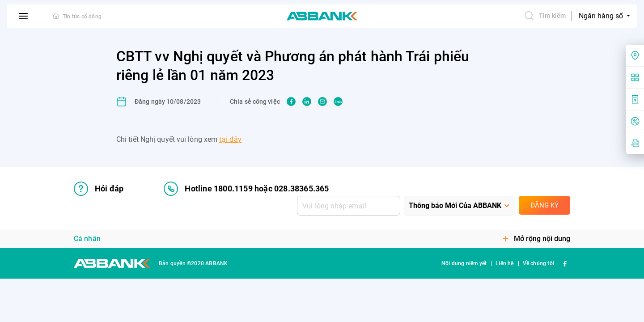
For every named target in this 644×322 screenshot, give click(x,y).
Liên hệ (504, 263)
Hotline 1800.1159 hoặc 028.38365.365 (246, 189)
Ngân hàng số (602, 16)
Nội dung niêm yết (464, 263)
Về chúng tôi (538, 263)
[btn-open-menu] (23, 16)
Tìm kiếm (545, 16)
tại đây (230, 139)
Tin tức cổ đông (82, 17)
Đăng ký (544, 205)
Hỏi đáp (99, 189)
